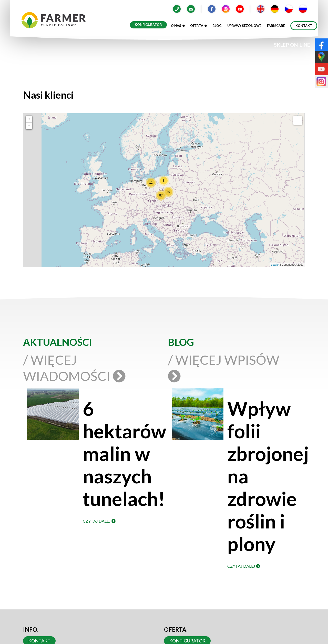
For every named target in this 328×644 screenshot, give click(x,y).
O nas (178, 26)
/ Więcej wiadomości (74, 368)
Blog (217, 26)
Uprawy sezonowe (244, 26)
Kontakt (304, 26)
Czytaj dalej (99, 521)
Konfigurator (148, 25)
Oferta (198, 26)
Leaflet (275, 265)
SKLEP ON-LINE (292, 45)
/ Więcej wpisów (224, 367)
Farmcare (276, 26)
